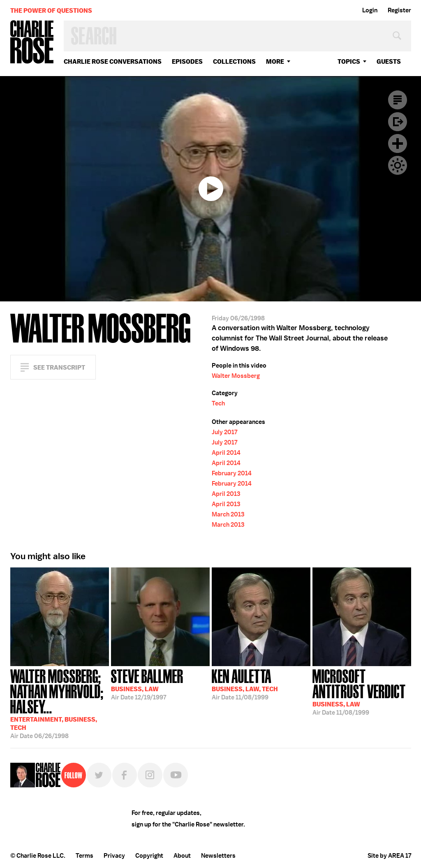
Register (399, 10)
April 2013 (226, 494)
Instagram (150, 775)
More (275, 61)
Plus (398, 144)
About (182, 856)
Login (370, 10)
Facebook (125, 775)
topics (349, 61)
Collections (234, 61)
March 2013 (228, 514)
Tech (218, 403)
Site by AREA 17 (389, 856)
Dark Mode (398, 165)
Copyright (149, 856)
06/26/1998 (60, 703)
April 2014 (226, 453)
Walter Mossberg (236, 376)
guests (389, 61)
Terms (84, 856)
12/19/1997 (147, 684)
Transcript (398, 100)
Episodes (187, 61)
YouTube (176, 775)
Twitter (99, 775)
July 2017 (224, 432)
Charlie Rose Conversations (113, 61)
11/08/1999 (245, 684)
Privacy (114, 856)
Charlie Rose (32, 43)
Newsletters (218, 856)
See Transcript (59, 367)
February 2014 (232, 473)
